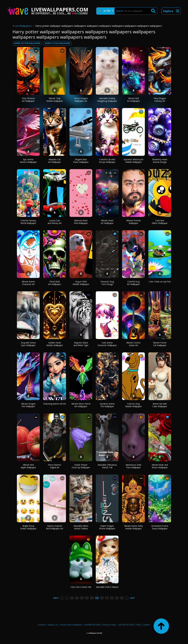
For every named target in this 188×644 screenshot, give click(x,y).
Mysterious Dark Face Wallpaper (133, 466)
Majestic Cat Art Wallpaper (55, 161)
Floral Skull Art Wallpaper (55, 283)
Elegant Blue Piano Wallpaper (81, 161)
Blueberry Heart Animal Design (160, 161)
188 (92, 598)
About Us (53, 625)
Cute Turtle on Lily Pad (160, 282)
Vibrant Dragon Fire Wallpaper (28, 405)
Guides (147, 625)
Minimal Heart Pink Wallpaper (81, 222)
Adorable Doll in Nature (107, 587)
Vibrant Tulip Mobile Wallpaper (55, 100)
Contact (42, 625)
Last (132, 598)
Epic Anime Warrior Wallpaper (28, 161)
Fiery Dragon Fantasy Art (160, 100)
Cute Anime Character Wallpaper (107, 344)
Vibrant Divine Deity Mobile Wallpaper (133, 527)
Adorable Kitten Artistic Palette (81, 527)
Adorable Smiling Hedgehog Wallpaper (107, 100)
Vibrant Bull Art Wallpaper (133, 100)
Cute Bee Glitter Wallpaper (160, 222)
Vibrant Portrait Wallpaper (134, 222)
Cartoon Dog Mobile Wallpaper (134, 405)
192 (112, 598)
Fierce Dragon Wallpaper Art (81, 100)
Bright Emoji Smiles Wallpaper (28, 527)
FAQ (138, 625)
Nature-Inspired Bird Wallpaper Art (55, 527)
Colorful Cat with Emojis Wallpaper (107, 161)
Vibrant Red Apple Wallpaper (28, 466)
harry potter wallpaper (27, 43)
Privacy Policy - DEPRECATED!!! (118, 625)
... (67, 598)
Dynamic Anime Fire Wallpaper (107, 405)
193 (117, 598)
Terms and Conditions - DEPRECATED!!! (80, 625)
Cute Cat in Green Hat (81, 587)
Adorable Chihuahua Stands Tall (107, 466)
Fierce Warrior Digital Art (55, 466)
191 (107, 598)
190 (102, 598)
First (56, 598)
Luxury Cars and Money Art (55, 222)
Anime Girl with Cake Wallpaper (160, 405)
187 (87, 598)
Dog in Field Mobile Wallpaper (81, 283)
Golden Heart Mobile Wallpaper (55, 344)
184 (72, 598)
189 (97, 598)
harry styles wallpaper (57, 43)
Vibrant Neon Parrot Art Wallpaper (81, 405)
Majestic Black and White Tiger (81, 344)
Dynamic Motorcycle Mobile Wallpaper (134, 161)
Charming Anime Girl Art (55, 404)
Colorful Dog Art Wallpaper (133, 283)
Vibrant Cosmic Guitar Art (133, 344)
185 (77, 598)
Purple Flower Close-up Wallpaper (81, 466)
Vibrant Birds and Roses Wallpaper (160, 466)
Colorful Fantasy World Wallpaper (28, 222)
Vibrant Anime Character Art (28, 283)
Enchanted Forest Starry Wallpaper (160, 527)
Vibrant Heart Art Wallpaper (107, 222)
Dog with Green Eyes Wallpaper (28, 344)
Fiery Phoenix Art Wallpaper (28, 100)
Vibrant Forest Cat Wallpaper (160, 344)
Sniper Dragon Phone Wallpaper (107, 527)
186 (82, 598)
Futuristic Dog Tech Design (107, 283)
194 (122, 598)
